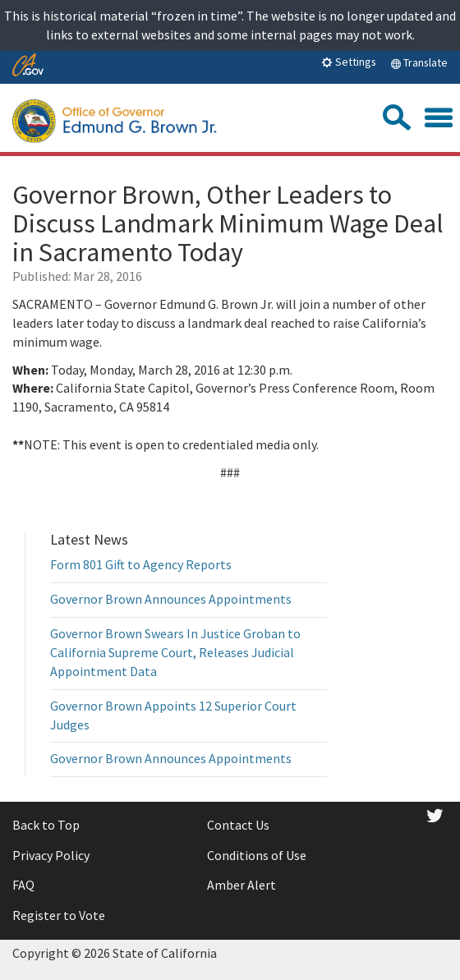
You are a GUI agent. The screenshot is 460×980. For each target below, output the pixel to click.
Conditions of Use (257, 855)
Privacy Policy (51, 855)
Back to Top (46, 825)
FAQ (23, 885)
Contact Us (238, 825)
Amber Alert (241, 885)
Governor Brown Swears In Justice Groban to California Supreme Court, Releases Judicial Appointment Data (175, 652)
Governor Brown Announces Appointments (171, 599)
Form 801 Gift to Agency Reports (141, 564)
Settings (349, 62)
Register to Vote (59, 915)
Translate (419, 62)
